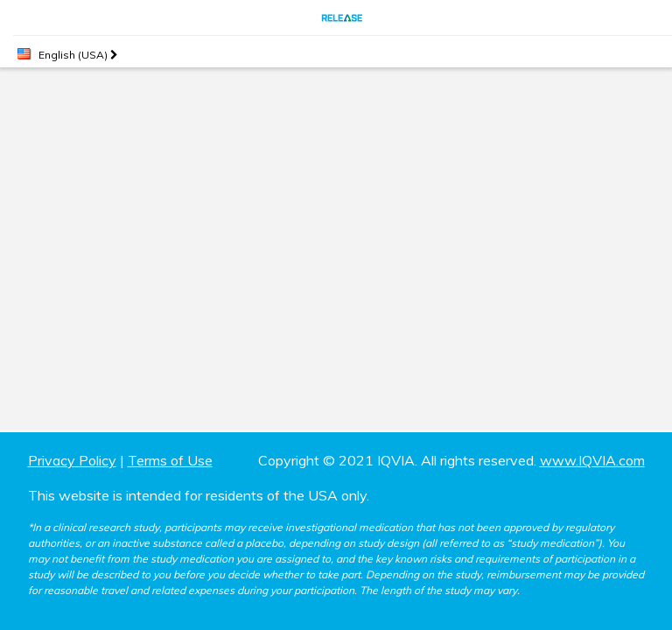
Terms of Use (170, 460)
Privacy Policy (72, 460)
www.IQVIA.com (592, 460)
